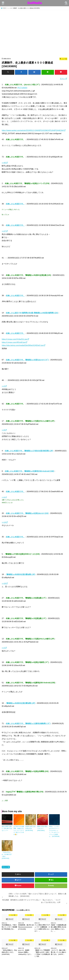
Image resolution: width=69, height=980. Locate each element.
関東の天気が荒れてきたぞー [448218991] (42, 828)
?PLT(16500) (22, 88)
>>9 (3, 430)
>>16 (4, 583)
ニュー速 (7, 866)
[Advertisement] (34, 34)
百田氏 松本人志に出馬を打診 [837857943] (31, 828)
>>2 (3, 386)
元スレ (63, 79)
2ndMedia (34, 3)
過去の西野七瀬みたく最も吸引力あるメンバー (7, 828)
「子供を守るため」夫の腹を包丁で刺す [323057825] (7, 855)
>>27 (4, 231)
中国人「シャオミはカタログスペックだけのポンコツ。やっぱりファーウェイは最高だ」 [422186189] (54, 831)
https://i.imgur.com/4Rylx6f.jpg (14, 342)
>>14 (4, 522)
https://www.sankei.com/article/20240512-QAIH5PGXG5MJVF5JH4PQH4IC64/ (33, 130)
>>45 (4, 163)
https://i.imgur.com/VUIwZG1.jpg (14, 339)
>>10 (3, 497)
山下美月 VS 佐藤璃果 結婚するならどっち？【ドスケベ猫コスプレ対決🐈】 (19, 830)
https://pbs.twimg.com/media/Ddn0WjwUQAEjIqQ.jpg (23, 345)
